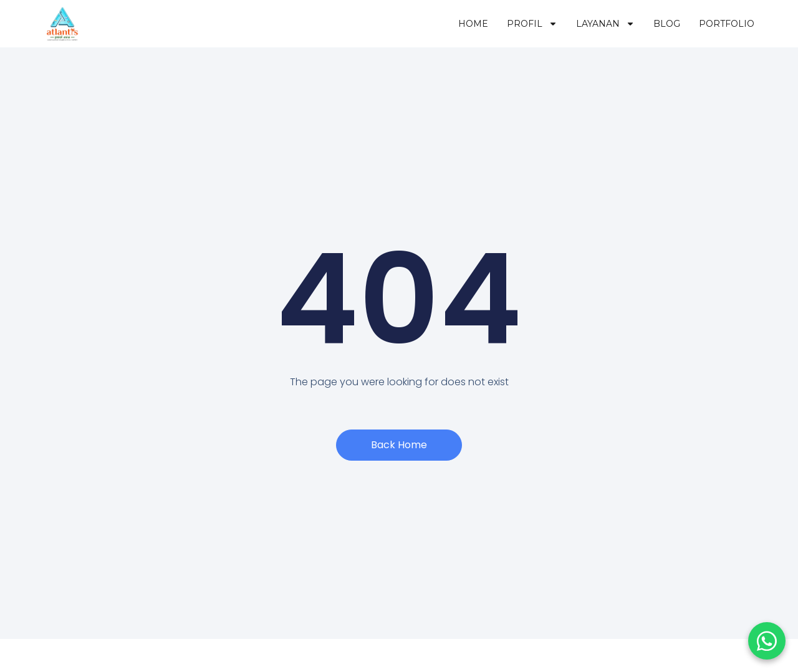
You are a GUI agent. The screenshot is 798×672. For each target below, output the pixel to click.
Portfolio (727, 24)
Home (473, 24)
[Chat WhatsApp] (767, 641)
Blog (667, 24)
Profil (532, 24)
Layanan (605, 24)
